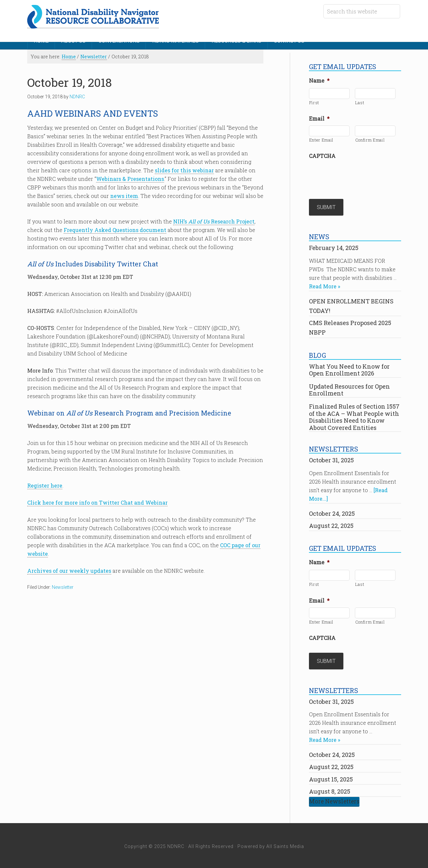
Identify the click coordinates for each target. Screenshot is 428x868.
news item (124, 195)
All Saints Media (285, 844)
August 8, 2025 (330, 789)
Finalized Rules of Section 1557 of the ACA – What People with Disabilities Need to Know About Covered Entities (354, 416)
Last (360, 102)
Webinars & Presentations (130, 178)
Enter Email (321, 139)
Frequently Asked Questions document (115, 230)
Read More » (325, 285)
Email (319, 118)
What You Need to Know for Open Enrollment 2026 (349, 369)
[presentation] (359, 175)
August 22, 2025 (331, 524)
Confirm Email (370, 139)
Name (319, 80)
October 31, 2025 (331, 459)
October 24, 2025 (332, 512)
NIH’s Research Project (214, 221)
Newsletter (63, 587)
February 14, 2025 (334, 246)
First (314, 102)
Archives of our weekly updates (69, 570)
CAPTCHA (322, 155)
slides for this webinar (184, 170)
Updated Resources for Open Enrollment (349, 389)
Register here (45, 485)
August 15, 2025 (331, 777)
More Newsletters (334, 800)
